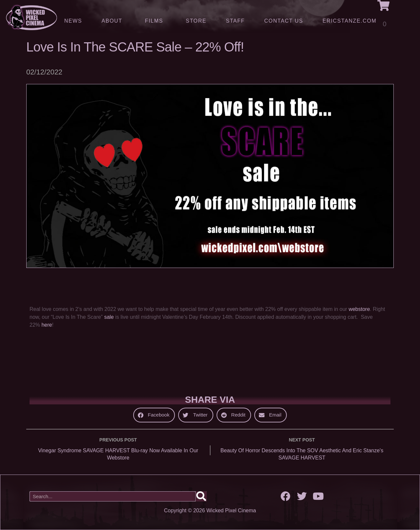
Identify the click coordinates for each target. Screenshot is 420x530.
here (47, 325)
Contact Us (284, 21)
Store (196, 21)
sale (110, 317)
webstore (359, 309)
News (73, 21)
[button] (154, 415)
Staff (235, 21)
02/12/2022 (44, 72)
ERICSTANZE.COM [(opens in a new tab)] (349, 21)
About (113, 21)
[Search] (201, 496)
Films (156, 21)
